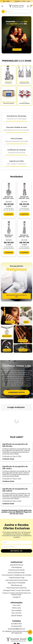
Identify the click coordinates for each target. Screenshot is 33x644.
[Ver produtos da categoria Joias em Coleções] (23, 348)
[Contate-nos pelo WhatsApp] (30, 639)
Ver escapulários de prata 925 (17, 296)
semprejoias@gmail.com (16, 603)
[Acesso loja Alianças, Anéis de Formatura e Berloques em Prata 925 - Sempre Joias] (28, 6)
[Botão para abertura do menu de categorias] (2, 6)
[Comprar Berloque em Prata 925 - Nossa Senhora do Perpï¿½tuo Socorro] (9, 214)
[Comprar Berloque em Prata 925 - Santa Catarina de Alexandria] (24, 253)
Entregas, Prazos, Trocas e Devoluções (16, 565)
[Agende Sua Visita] (17, 162)
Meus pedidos (16, 585)
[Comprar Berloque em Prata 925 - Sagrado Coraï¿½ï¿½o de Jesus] (9, 253)
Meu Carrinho (17, 587)
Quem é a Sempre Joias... (16, 547)
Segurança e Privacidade (16, 557)
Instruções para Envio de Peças (17, 554)
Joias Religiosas (17, 542)
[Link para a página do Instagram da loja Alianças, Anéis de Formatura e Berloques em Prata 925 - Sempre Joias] (15, 618)
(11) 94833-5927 (16, 598)
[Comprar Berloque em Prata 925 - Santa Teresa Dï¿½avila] (24, 214)
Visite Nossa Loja (16, 559)
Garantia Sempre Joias (17, 552)
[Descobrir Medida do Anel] (17, 128)
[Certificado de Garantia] (17, 151)
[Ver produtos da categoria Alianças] (7, 346)
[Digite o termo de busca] (19, 12)
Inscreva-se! (16, 525)
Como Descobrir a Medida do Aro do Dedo (17, 549)
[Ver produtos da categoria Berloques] (7, 332)
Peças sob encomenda (16, 544)
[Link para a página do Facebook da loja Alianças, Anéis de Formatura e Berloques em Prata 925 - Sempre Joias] (18, 618)
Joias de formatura (17, 539)
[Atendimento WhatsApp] (17, 117)
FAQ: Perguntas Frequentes (17, 562)
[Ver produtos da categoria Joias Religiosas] (23, 334)
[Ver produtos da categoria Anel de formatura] (10, 316)
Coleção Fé (16, 571)
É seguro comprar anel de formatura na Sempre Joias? (17, 568)
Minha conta (16, 582)
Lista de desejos (16, 590)
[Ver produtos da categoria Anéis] (26, 316)
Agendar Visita (17, 392)
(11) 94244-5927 (17, 600)
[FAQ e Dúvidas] (17, 140)
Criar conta (16, 579)
